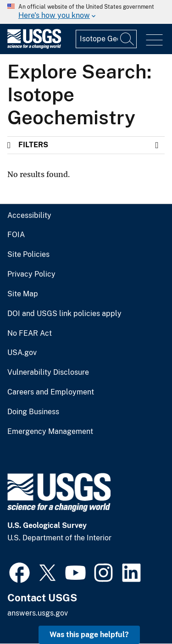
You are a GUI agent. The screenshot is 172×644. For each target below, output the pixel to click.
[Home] (34, 47)
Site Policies (28, 255)
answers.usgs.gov (38, 613)
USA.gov (22, 353)
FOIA (16, 235)
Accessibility (29, 216)
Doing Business (33, 412)
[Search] (128, 39)
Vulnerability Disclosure (48, 372)
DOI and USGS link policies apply (64, 314)
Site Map (23, 294)
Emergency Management (50, 432)
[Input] (106, 39)
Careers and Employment (51, 392)
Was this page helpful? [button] (89, 635)
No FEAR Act (30, 333)
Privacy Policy (31, 274)
